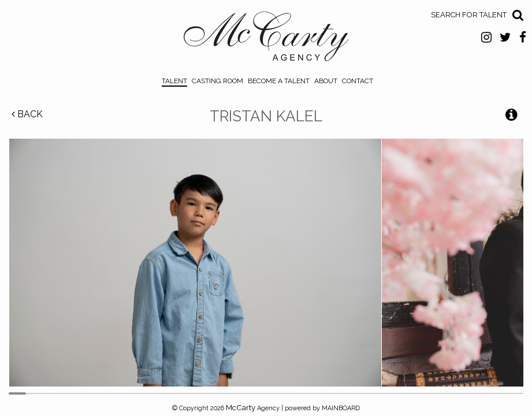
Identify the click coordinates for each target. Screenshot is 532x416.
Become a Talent (279, 81)
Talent (174, 81)
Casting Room (217, 81)
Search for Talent (469, 15)
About (326, 81)
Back (27, 114)
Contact (358, 81)
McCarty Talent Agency (266, 39)
